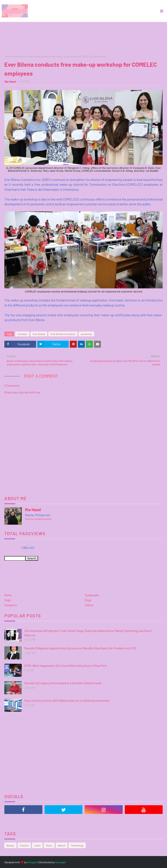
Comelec (22, 334)
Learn (37, 845)
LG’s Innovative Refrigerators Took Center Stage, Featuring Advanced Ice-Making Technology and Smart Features (88, 633)
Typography (92, 595)
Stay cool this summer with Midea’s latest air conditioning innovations (67, 701)
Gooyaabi (61, 862)
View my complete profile (38, 519)
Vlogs (88, 600)
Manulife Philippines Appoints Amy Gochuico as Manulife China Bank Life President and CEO (80, 648)
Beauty (10, 845)
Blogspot (33, 862)
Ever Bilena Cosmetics (63, 334)
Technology (77, 845)
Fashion (24, 845)
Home (8, 56)
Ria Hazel (10, 82)
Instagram (11, 605)
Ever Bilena (39, 334)
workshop (19, 56)
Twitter (89, 605)
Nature (62, 845)
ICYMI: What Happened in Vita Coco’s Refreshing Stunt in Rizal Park (66, 666)
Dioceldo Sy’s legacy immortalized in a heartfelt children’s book (63, 683)
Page (8, 600)
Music (49, 845)
